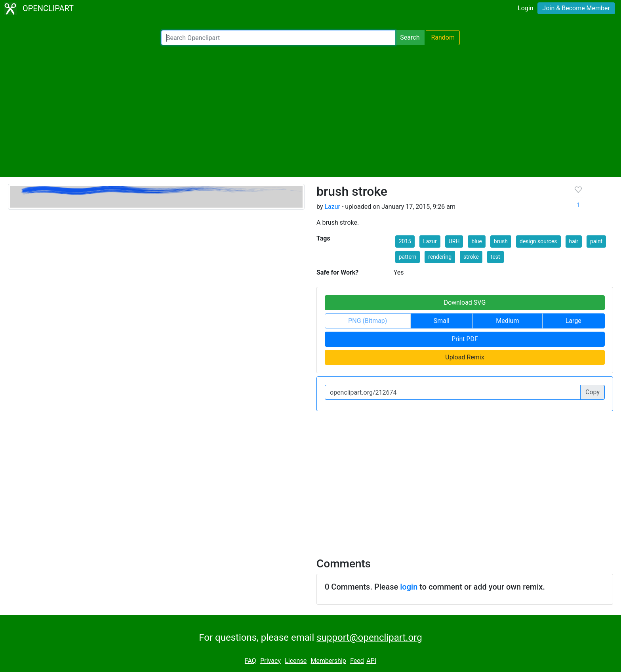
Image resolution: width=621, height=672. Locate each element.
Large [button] (573, 321)
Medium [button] (507, 321)
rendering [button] (440, 257)
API (371, 661)
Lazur (332, 207)
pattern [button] (408, 257)
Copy (592, 392)
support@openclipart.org (369, 638)
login (409, 587)
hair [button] (574, 241)
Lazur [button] (430, 241)
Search (410, 37)
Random (443, 37)
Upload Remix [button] (465, 357)
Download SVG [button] (465, 303)
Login (525, 8)
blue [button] (476, 241)
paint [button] (596, 241)
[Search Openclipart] (278, 38)
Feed (357, 661)
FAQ (250, 661)
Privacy (270, 661)
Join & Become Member (576, 8)
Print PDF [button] (465, 339)
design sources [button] (538, 241)
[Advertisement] (310, 111)
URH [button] (454, 241)
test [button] (495, 257)
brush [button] (501, 241)
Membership (328, 661)
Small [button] (442, 321)
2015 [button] (405, 241)
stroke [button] (471, 257)
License (296, 661)
